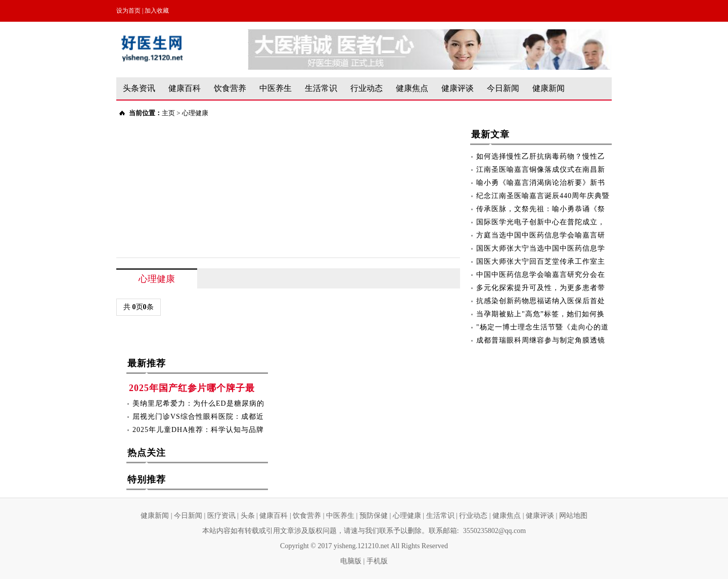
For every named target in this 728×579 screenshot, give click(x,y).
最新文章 (490, 136)
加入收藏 (157, 11)
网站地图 (573, 516)
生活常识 (321, 88)
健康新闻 (549, 88)
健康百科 (185, 88)
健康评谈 (458, 88)
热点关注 (147, 455)
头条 (248, 516)
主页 (168, 113)
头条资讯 (139, 88)
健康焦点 (412, 88)
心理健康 (195, 113)
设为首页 (128, 11)
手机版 (377, 561)
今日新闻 (503, 88)
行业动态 (367, 88)
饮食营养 (230, 88)
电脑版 (351, 561)
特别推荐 (147, 481)
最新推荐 (147, 365)
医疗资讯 (221, 516)
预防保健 (374, 516)
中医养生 (276, 88)
